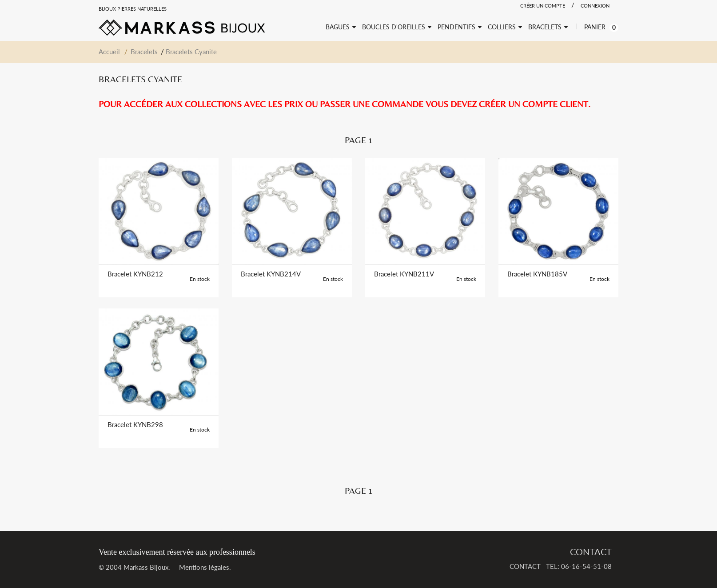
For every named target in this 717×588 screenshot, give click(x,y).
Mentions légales (204, 567)
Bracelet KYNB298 (135, 424)
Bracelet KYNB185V (537, 274)
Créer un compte (543, 6)
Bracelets (144, 52)
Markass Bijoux (146, 567)
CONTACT (591, 552)
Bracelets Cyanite (191, 52)
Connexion (595, 6)
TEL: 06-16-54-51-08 (579, 566)
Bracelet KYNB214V (271, 274)
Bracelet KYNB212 (135, 274)
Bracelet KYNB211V (404, 274)
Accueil (109, 52)
